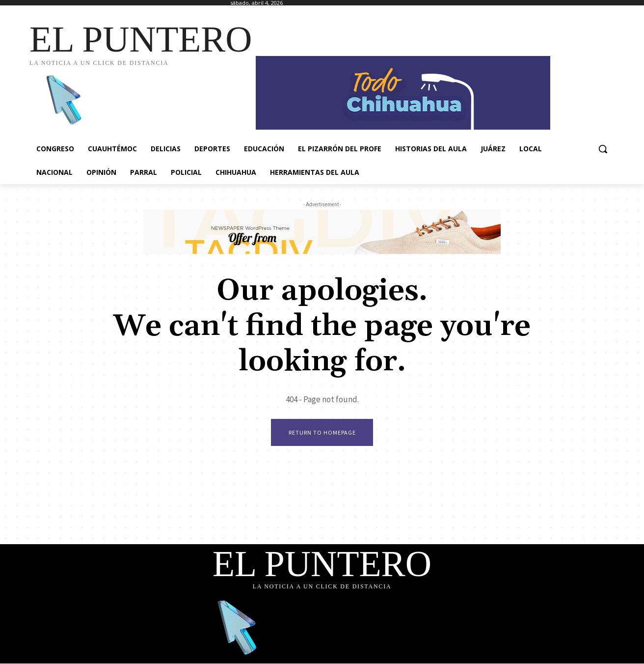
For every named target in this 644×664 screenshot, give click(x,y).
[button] (603, 149)
